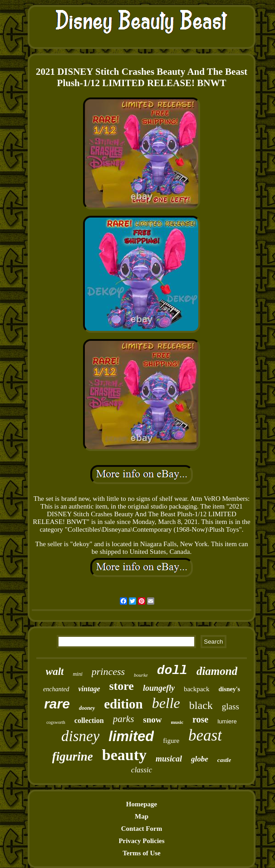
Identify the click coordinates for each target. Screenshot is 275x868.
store (122, 686)
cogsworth (56, 722)
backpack (197, 689)
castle (224, 760)
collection (89, 720)
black (201, 705)
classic (142, 770)
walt (55, 672)
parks (124, 719)
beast (205, 735)
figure (171, 741)
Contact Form (142, 829)
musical (169, 759)
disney (80, 736)
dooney (87, 708)
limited (131, 736)
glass (231, 706)
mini (77, 674)
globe (200, 759)
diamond (217, 671)
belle (166, 703)
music (177, 722)
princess (108, 672)
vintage (89, 689)
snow (152, 720)
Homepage (142, 804)
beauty (124, 755)
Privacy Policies (141, 841)
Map (142, 816)
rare (57, 704)
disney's (229, 689)
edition (123, 704)
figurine (73, 756)
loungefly (159, 688)
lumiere (227, 721)
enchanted (56, 689)
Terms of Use (142, 853)
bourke (141, 675)
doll (172, 671)
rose (200, 719)
